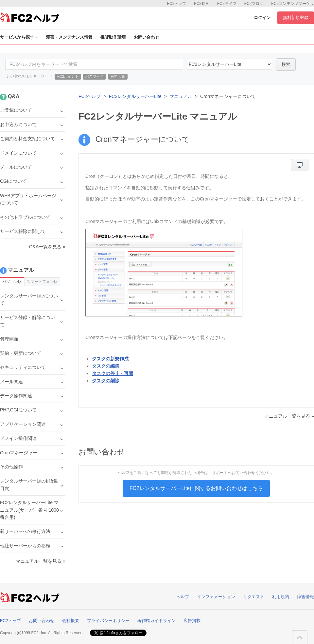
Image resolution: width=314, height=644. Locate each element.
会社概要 (71, 621)
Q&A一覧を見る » (47, 247)
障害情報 (305, 597)
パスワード (94, 76)
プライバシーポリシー (108, 621)
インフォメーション (216, 597)
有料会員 (118, 76)
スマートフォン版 (42, 282)
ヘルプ (183, 597)
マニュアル (181, 96)
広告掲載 (192, 621)
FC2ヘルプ (90, 96)
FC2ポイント (68, 76)
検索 (286, 64)
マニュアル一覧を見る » (289, 416)
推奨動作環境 (113, 37)
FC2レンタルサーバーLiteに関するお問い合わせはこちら (196, 488)
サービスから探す (19, 37)
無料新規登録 (296, 18)
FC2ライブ (227, 4)
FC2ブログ (254, 4)
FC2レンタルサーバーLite (135, 96)
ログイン (262, 18)
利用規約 (281, 597)
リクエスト (254, 597)
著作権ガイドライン (157, 621)
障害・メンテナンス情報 (69, 37)
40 (230, 64)
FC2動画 (202, 4)
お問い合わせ (147, 37)
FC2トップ (177, 4)
